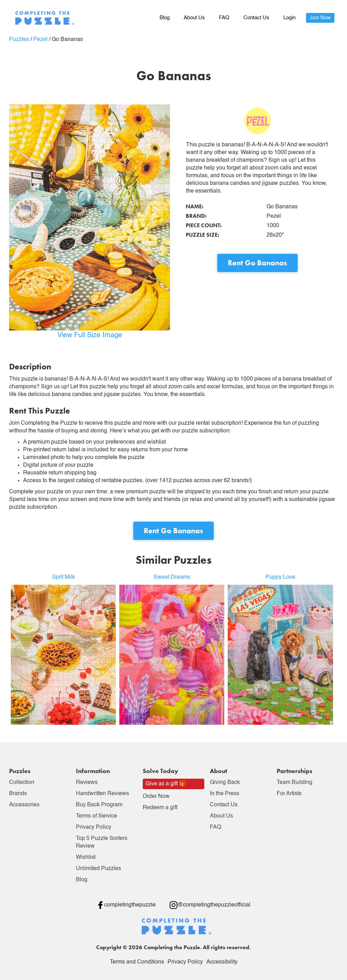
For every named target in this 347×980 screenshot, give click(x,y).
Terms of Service (97, 816)
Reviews (87, 783)
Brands (18, 794)
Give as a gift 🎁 (166, 784)
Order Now (156, 797)
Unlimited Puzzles (98, 869)
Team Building (295, 783)
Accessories (24, 805)
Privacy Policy (94, 827)
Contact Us (256, 18)
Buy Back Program (99, 805)
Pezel (40, 40)
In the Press (225, 794)
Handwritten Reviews (102, 794)
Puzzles (19, 40)
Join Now (320, 18)
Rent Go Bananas (257, 263)
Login (289, 18)
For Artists (289, 794)
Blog (165, 18)
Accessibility (222, 962)
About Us (194, 18)
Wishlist (86, 857)
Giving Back (225, 783)
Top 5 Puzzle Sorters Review (102, 842)
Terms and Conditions (137, 962)
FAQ (224, 18)
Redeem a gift (160, 808)
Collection (22, 783)
